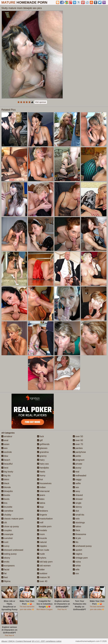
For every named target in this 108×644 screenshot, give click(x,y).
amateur (7, 436)
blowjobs (7, 491)
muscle (42, 538)
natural (42, 542)
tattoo (77, 526)
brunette (7, 507)
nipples (42, 546)
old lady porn (45, 562)
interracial (43, 491)
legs (40, 507)
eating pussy (9, 554)
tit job (77, 538)
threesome (79, 534)
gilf (40, 440)
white (77, 566)
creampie (7, 534)
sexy (76, 491)
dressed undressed (12, 550)
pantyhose (79, 452)
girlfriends (43, 444)
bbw (5, 456)
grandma (43, 452)
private (77, 464)
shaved (78, 495)
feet (5, 577)
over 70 (78, 444)
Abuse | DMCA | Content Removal (16, 641)
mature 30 (43, 577)
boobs (6, 495)
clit (4, 523)
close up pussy (10, 526)
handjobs (43, 468)
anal (5, 440)
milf (40, 523)
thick (76, 530)
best (5, 468)
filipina (6, 581)
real (76, 472)
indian (41, 487)
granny (42, 456)
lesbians (43, 511)
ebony (6, 558)
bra (4, 503)
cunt (5, 542)
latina (41, 503)
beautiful (7, 464)
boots (5, 499)
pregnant (79, 460)
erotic (5, 562)
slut (76, 511)
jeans (41, 495)
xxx (76, 573)
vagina (77, 554)
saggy (77, 479)
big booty (7, 472)
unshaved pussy (82, 546)
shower (78, 499)
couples (7, 530)
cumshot (7, 538)
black (5, 483)
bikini (5, 479)
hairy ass (43, 464)
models (42, 530)
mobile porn (44, 526)
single (77, 503)
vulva (77, 562)
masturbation (45, 519)
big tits (6, 476)
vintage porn (80, 558)
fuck (40, 436)
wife (76, 570)
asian (5, 444)
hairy (41, 460)
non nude (43, 550)
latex (41, 499)
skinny (77, 507)
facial (5, 570)
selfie (77, 483)
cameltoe (7, 511)
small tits (79, 515)
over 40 (42, 581)
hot (40, 479)
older (41, 570)
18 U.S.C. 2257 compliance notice (47, 641)
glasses (42, 448)
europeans (8, 566)
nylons (42, 558)
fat (4, 573)
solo (76, 519)
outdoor (42, 573)
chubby (6, 515)
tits (76, 542)
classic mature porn (12, 519)
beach (6, 460)
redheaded (80, 476)
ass (4, 448)
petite (77, 456)
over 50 (78, 436)
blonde (6, 487)
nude (41, 554)
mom (41, 534)
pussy (77, 468)
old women (44, 566)
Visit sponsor (41, 102)
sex (76, 487)
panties (78, 448)
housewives (44, 483)
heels (41, 472)
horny (41, 476)
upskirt (77, 550)
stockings (79, 523)
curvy (5, 546)
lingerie (42, 515)
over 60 (78, 440)
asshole (7, 452)
